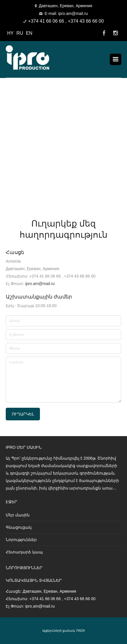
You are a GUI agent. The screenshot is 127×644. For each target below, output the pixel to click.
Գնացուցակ (19, 527)
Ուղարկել (23, 414)
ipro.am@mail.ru (40, 284)
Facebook (104, 33)
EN (29, 33)
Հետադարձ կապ (24, 552)
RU (20, 33)
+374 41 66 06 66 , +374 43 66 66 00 (66, 21)
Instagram (116, 33)
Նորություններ (21, 540)
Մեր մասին (18, 515)
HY (10, 33)
